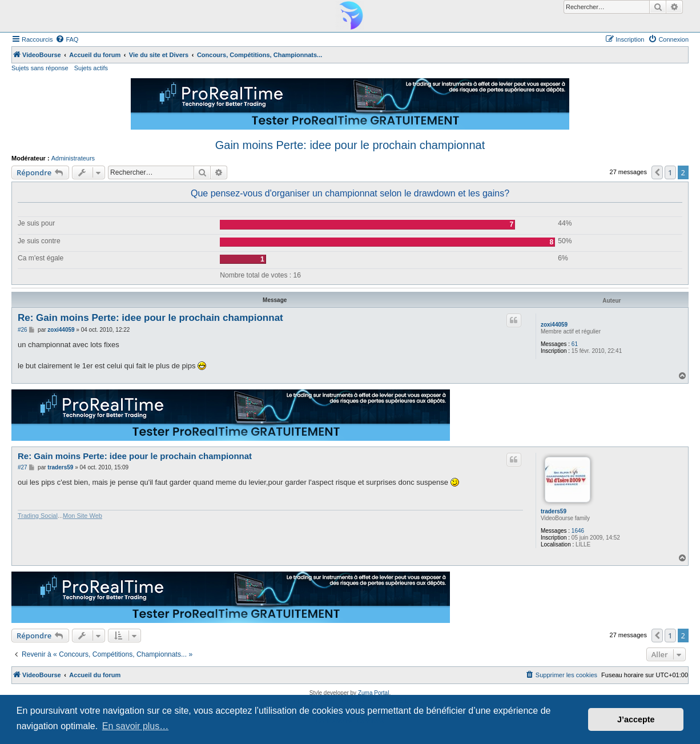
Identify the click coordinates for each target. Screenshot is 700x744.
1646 (578, 531)
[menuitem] (67, 39)
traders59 (554, 511)
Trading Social (38, 516)
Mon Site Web (83, 516)
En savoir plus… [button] (136, 726)
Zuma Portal (373, 693)
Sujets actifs (91, 68)
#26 (23, 330)
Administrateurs (73, 158)
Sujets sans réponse (40, 68)
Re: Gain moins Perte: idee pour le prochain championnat (150, 318)
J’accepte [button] (636, 719)
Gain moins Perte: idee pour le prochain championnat (350, 145)
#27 (23, 467)
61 (575, 344)
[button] (657, 172)
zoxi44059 (554, 325)
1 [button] (670, 172)
